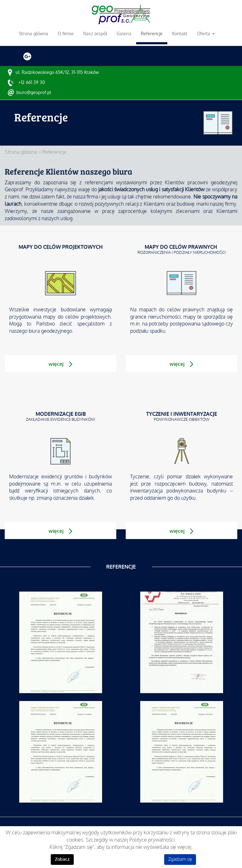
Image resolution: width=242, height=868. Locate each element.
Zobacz (62, 859)
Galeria (124, 34)
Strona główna (34, 34)
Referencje (152, 34)
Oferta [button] (206, 34)
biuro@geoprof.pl (34, 92)
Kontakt (180, 34)
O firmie (66, 34)
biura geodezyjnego (50, 331)
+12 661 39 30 (32, 82)
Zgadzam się (180, 859)
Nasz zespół (95, 34)
